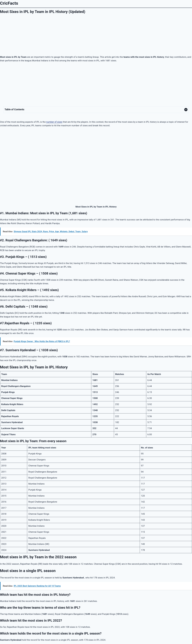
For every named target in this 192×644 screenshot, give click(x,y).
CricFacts (9, 3)
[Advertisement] (96, 34)
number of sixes (54, 122)
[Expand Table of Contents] (96, 110)
